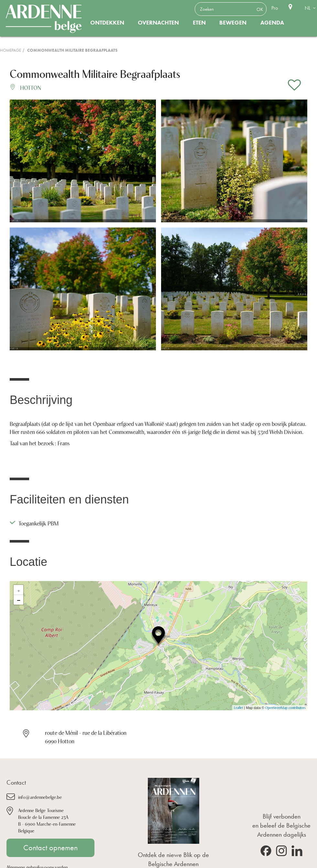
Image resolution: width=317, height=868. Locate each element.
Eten (199, 23)
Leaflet (238, 708)
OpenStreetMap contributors (285, 708)
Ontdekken (107, 23)
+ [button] (19, 590)
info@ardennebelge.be (40, 797)
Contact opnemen (50, 848)
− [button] (19, 600)
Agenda (272, 23)
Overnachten (158, 23)
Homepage (11, 50)
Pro (275, 8)
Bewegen (233, 23)
